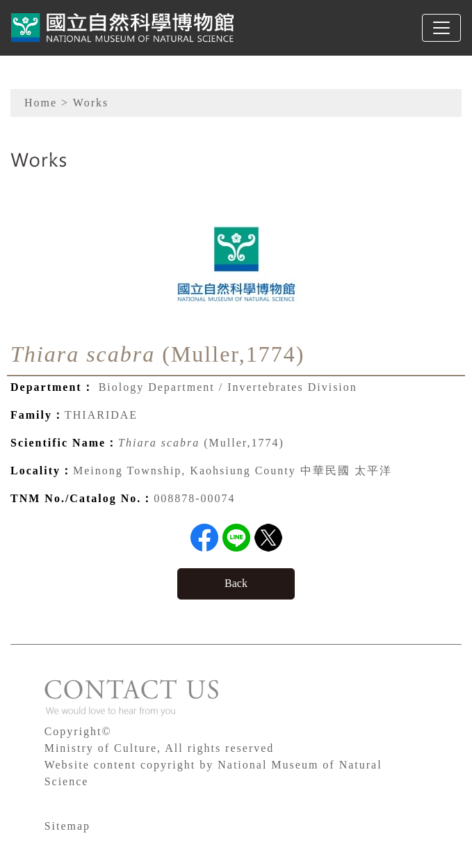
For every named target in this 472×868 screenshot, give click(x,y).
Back (236, 583)
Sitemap (67, 826)
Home (41, 103)
